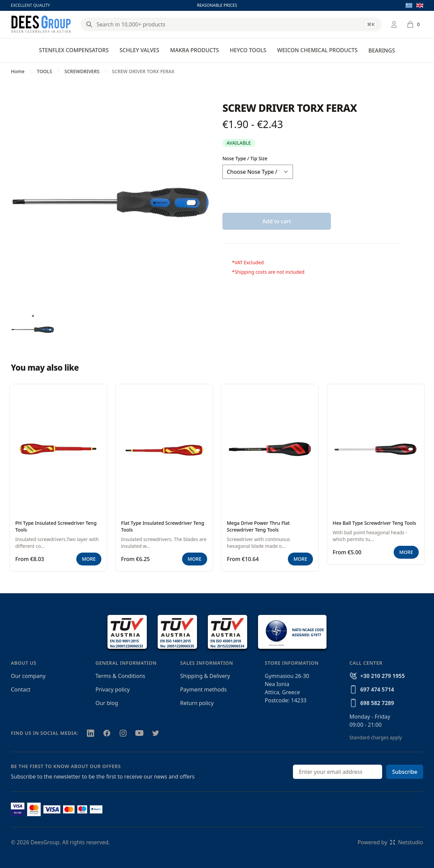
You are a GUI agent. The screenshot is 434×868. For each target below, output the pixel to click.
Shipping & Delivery (205, 676)
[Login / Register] (394, 24)
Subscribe (405, 772)
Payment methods (203, 689)
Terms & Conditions (121, 676)
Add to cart (277, 221)
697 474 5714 (377, 689)
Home (18, 71)
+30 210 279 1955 (382, 676)
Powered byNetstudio (390, 842)
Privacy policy (113, 689)
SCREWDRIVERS (82, 71)
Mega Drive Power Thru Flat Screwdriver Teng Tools (258, 526)
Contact (21, 689)
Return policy (197, 703)
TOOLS (45, 71)
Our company (28, 676)
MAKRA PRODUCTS (195, 50)
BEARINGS (381, 50)
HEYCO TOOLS (248, 50)
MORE (89, 559)
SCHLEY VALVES (139, 50)
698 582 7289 (377, 703)
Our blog (107, 703)
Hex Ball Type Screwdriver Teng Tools (374, 523)
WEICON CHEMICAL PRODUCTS (317, 50)
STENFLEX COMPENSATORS (74, 50)
